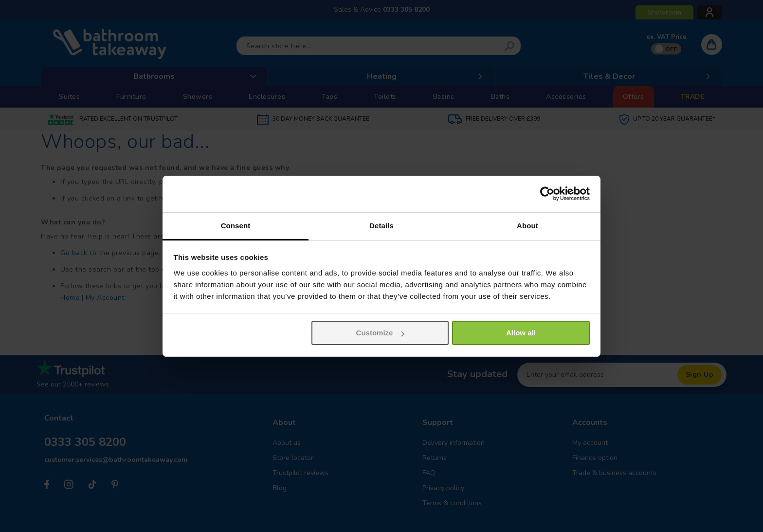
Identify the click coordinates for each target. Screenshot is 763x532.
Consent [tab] (236, 226)
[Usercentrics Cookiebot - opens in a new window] (547, 194)
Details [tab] (381, 226)
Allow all (521, 333)
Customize (381, 333)
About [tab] (527, 226)
